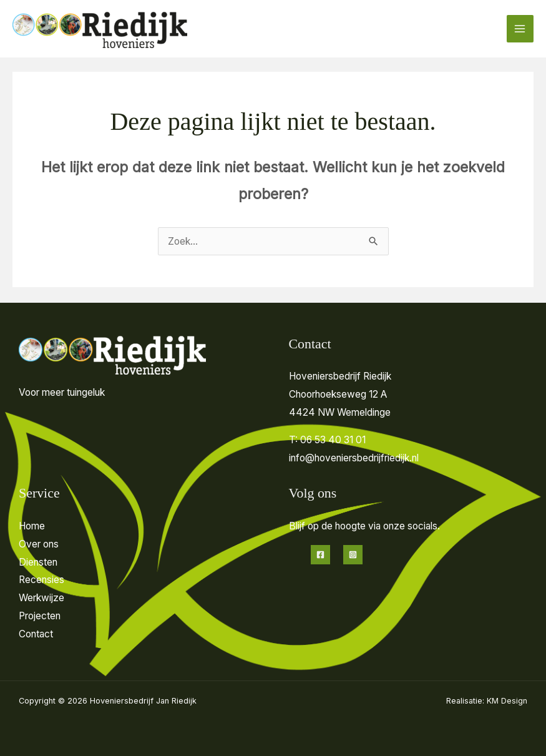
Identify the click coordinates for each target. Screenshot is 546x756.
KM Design (507, 701)
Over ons (39, 544)
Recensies (41, 580)
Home (32, 526)
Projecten (40, 616)
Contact (36, 634)
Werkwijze (41, 598)
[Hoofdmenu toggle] (520, 28)
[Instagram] (353, 555)
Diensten (38, 562)
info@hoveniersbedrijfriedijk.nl (354, 458)
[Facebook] (320, 555)
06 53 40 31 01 (333, 440)
